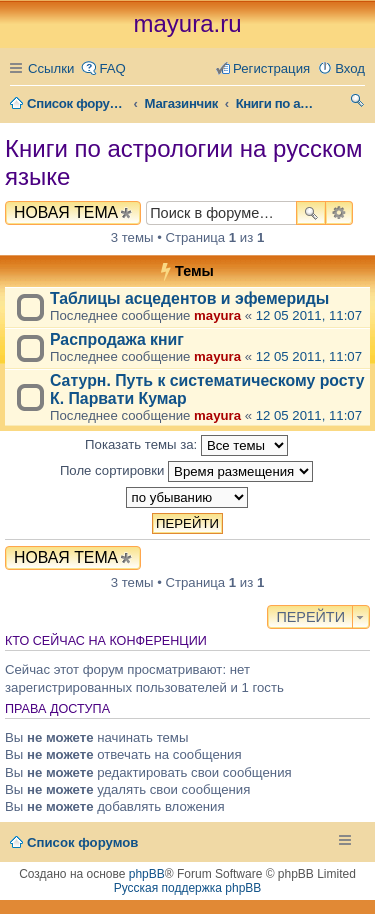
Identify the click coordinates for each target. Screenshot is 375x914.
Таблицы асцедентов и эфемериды (189, 298)
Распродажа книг (117, 339)
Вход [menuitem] (350, 68)
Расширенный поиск (339, 213)
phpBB (147, 874)
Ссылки (51, 68)
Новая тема (66, 212)
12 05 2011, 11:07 (309, 315)
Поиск (311, 213)
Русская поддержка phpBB (188, 888)
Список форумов (82, 842)
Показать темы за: (186, 445)
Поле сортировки (186, 471)
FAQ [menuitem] (112, 68)
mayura (217, 315)
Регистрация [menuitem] (271, 68)
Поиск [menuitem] (357, 103)
